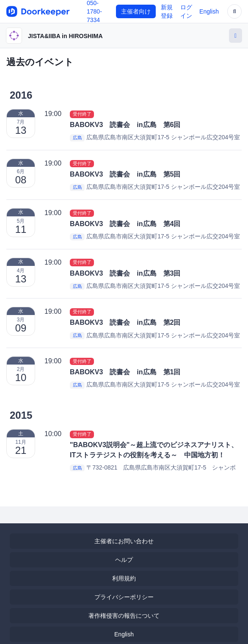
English (209, 11)
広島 (77, 138)
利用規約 (124, 578)
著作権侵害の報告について (124, 616)
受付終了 (82, 114)
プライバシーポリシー (124, 597)
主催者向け (136, 11)
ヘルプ (124, 560)
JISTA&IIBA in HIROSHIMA (65, 36)
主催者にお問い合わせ (124, 541)
